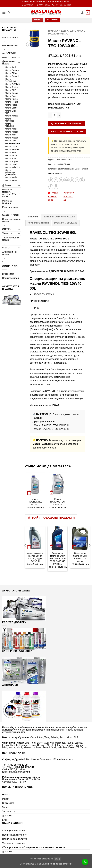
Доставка (7, 816)
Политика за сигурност (14, 835)
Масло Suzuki (12, 155)
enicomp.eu (47, 859)
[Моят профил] (82, 12)
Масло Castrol (12, 76)
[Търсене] (9, 12)
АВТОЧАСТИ (9, 53)
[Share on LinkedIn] (82, 180)
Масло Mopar (11, 132)
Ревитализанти (10, 207)
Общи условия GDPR (14, 831)
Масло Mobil (11, 129)
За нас (6, 807)
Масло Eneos (11, 93)
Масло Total (11, 158)
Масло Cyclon (12, 87)
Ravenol (58, 173)
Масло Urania (11, 164)
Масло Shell (11, 153)
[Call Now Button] (85, 862)
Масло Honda (11, 102)
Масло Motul (11, 135)
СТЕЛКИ (7, 229)
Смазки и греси (10, 215)
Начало (53, 31)
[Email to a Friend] (66, 180)
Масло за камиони (7, 202)
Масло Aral (10, 67)
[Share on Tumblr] (51, 187)
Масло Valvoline (13, 167)
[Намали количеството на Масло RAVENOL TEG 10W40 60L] (50, 115)
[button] (4, 13)
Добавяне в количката (66, 123)
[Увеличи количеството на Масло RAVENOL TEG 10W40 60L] (59, 115)
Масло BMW (11, 73)
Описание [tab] (33, 217)
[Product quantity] (55, 115)
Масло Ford (11, 96)
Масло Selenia (12, 149)
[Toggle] (5, 41)
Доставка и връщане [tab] (66, 223)
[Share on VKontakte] (77, 180)
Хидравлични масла (9, 253)
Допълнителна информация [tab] (59, 217)
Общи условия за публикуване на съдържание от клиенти (33, 847)
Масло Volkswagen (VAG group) (11, 172)
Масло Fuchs (11, 99)
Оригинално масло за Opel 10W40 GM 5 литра (80, 557)
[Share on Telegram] (56, 187)
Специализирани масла (11, 220)
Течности (7, 233)
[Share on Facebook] (56, 180)
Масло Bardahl (12, 70)
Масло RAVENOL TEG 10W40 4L (52, 429)
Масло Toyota (11, 161)
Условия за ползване (14, 843)
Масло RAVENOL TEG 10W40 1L (52, 425)
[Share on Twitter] (61, 180)
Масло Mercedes (10, 120)
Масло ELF (10, 90)
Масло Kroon (11, 105)
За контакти (9, 811)
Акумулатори (9, 57)
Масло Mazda (12, 116)
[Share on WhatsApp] (51, 180)
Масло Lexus (11, 108)
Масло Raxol (11, 147)
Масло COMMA (12, 84)
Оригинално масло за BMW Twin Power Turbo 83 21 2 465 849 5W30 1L (57, 559)
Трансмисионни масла (11, 239)
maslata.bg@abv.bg (20, 772)
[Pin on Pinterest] (72, 180)
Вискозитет (8, 274)
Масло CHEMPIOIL (11, 80)
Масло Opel (11, 141)
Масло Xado (11, 177)
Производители (11, 278)
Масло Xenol (11, 180)
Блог (5, 820)
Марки (6, 799)
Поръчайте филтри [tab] (38, 223)
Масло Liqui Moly (11, 112)
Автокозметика (10, 45)
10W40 (55, 405)
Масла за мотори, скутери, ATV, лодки (9, 193)
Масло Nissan (12, 138)
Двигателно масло (8, 63)
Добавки (7, 185)
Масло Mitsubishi (10, 125)
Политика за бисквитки (15, 839)
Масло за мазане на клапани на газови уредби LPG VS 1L (35, 557)
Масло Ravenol (13, 144)
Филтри (6, 248)
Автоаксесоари (10, 38)
